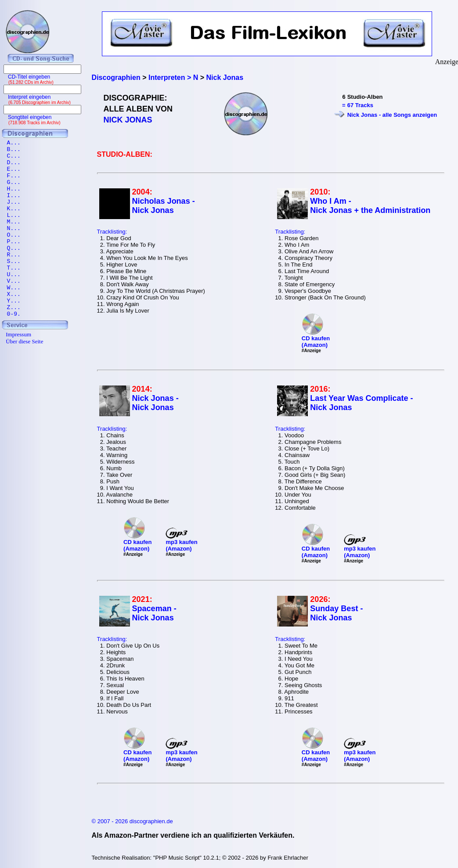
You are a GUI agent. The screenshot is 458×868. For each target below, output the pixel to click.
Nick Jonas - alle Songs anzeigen (392, 115)
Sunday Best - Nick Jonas (336, 613)
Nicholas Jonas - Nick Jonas (164, 206)
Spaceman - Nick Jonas (154, 613)
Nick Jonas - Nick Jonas (155, 403)
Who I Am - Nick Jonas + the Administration (370, 206)
